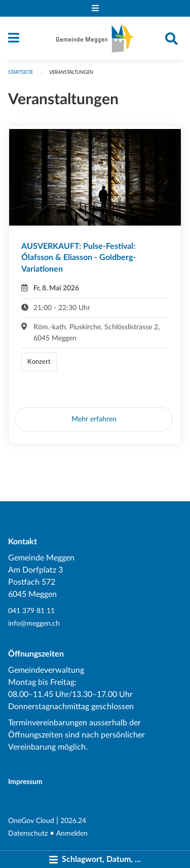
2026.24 (73, 821)
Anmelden (72, 833)
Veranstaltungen (71, 72)
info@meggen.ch (34, 623)
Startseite (21, 72)
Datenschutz (28, 833)
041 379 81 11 (31, 611)
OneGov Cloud (31, 821)
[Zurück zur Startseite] (95, 38)
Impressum (25, 782)
